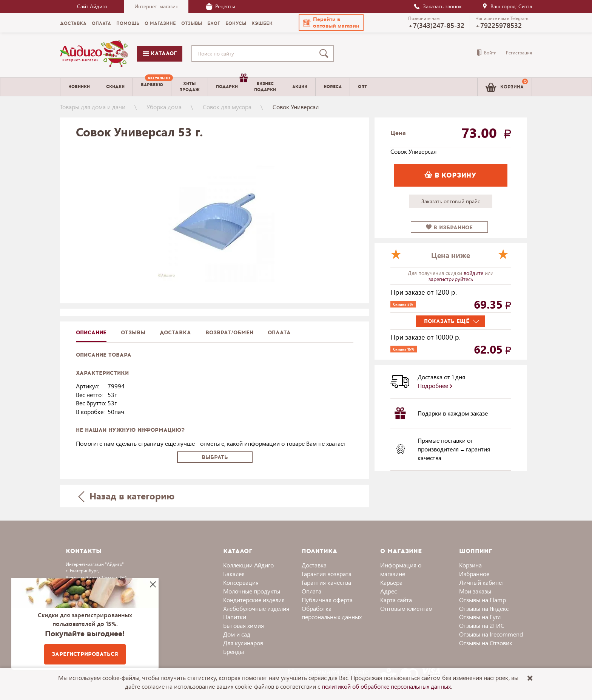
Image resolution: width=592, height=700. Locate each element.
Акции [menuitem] (300, 87)
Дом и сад (237, 634)
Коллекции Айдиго (248, 565)
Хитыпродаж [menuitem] (190, 87)
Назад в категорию (126, 496)
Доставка (314, 565)
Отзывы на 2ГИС (482, 625)
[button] (331, 23)
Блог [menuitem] (214, 23)
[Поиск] (325, 54)
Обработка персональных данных (332, 613)
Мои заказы (475, 591)
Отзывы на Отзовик (486, 643)
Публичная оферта (327, 600)
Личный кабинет (482, 582)
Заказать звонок (438, 6)
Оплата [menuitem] (101, 23)
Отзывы (133, 333)
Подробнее (435, 386)
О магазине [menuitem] (160, 23)
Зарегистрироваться (85, 654)
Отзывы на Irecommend (491, 634)
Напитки (235, 617)
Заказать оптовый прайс (451, 201)
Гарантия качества (326, 582)
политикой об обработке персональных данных (386, 686)
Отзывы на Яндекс (484, 608)
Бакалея (234, 574)
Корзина (470, 565)
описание (91, 333)
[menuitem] (152, 87)
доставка (175, 333)
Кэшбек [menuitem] (262, 23)
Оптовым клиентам (406, 608)
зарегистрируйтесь (451, 279)
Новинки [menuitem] (79, 87)
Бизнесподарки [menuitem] (265, 87)
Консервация (241, 582)
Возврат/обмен (229, 333)
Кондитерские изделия (254, 600)
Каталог (160, 53)
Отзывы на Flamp (483, 600)
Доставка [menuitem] (73, 23)
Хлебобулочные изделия (256, 608)
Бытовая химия (244, 625)
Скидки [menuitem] (115, 87)
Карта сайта (396, 600)
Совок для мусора (227, 107)
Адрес (388, 591)
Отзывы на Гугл (480, 617)
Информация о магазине (401, 569)
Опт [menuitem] (362, 87)
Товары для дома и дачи (93, 107)
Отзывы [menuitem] (192, 23)
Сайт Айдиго (92, 6)
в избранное (449, 228)
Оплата (279, 333)
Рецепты (220, 6)
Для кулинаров (243, 643)
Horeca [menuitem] (333, 87)
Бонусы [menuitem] (236, 23)
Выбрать (215, 457)
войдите (474, 273)
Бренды (234, 651)
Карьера (391, 582)
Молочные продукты (252, 591)
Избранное (474, 574)
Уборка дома (164, 107)
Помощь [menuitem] (128, 23)
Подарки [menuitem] (231, 84)
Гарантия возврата (327, 574)
